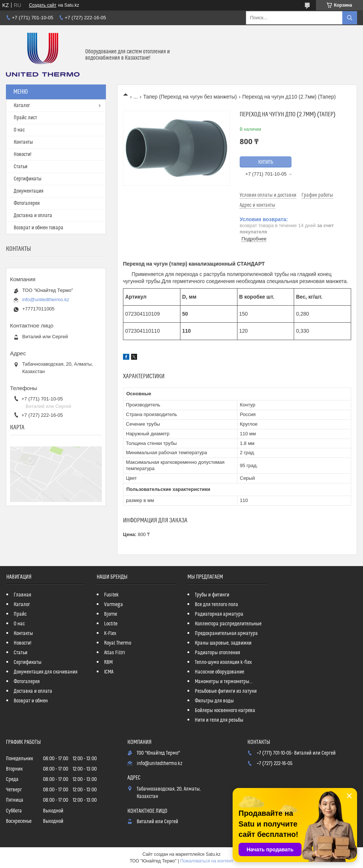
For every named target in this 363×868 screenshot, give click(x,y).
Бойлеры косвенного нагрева (225, 711)
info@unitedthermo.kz (46, 300)
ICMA (109, 672)
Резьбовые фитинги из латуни (226, 691)
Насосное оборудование (219, 672)
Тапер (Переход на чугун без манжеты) (190, 97)
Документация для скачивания (46, 672)
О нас (19, 130)
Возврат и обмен (31, 701)
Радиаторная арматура (219, 614)
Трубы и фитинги (212, 595)
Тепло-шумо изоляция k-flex (223, 662)
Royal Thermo (118, 643)
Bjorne (111, 614)
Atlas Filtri (115, 653)
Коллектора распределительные (228, 624)
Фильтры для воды (214, 701)
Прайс (20, 614)
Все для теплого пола (217, 605)
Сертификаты (28, 179)
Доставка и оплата (33, 216)
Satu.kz (213, 854)
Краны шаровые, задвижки (223, 643)
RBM (108, 662)
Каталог (22, 106)
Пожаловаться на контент (207, 861)
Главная (22, 595)
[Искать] (350, 18)
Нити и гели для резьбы (219, 720)
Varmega (114, 605)
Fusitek (111, 595)
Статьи (21, 167)
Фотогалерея (27, 203)
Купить (266, 162)
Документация (29, 191)
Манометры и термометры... (224, 682)
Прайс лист (25, 118)
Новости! (23, 154)
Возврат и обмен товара (39, 228)
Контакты (23, 142)
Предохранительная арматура (226, 633)
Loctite (111, 624)
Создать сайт (43, 5)
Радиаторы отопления (217, 653)
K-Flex (110, 633)
